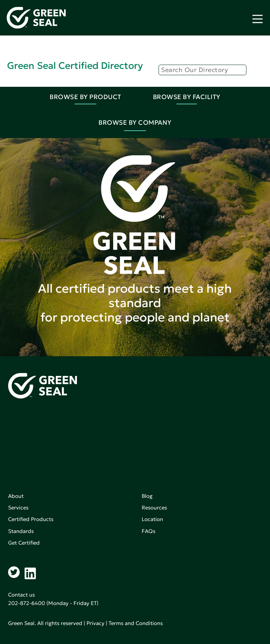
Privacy (95, 623)
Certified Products (31, 519)
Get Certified (24, 543)
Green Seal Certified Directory (75, 66)
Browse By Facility (187, 97)
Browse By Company (135, 122)
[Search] (202, 70)
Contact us (21, 595)
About (16, 496)
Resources (154, 508)
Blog (147, 496)
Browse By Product (85, 97)
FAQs (149, 531)
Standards (21, 531)
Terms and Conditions (136, 623)
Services (18, 508)
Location (152, 519)
